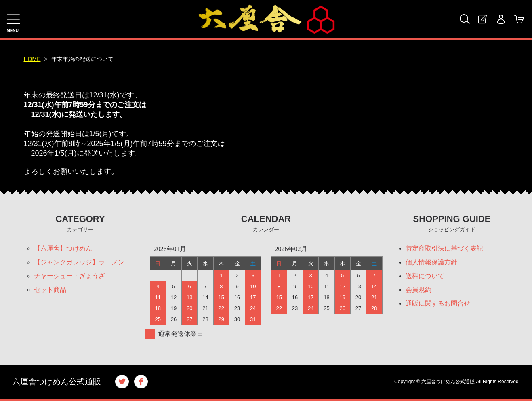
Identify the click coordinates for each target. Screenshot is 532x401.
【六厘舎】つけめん (63, 248)
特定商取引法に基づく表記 (444, 248)
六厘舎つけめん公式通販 (57, 382)
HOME (32, 59)
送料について (425, 276)
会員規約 (418, 290)
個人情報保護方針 (431, 262)
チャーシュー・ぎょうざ (69, 276)
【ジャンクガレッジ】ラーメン (79, 262)
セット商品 (50, 290)
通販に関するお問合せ (438, 303)
